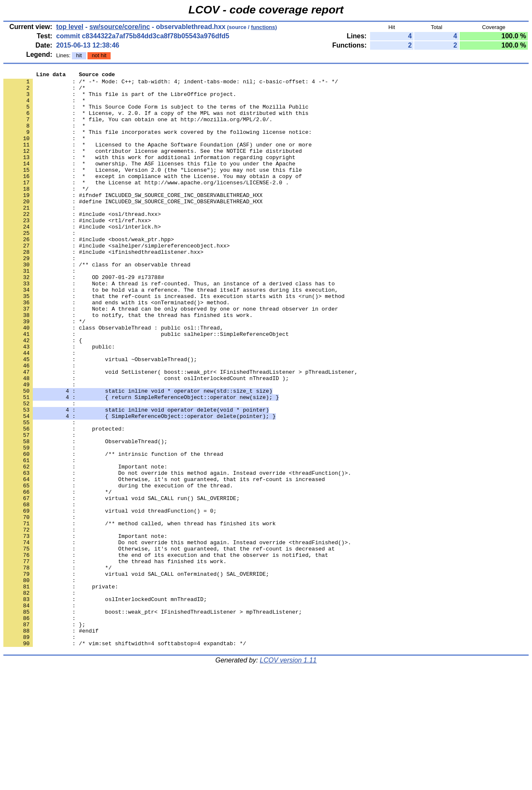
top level (70, 27)
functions (263, 27)
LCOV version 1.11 (288, 775)
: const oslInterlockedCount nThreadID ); (146, 440)
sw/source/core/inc (120, 27)
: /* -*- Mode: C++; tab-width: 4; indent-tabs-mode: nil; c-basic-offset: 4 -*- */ (171, 84)
